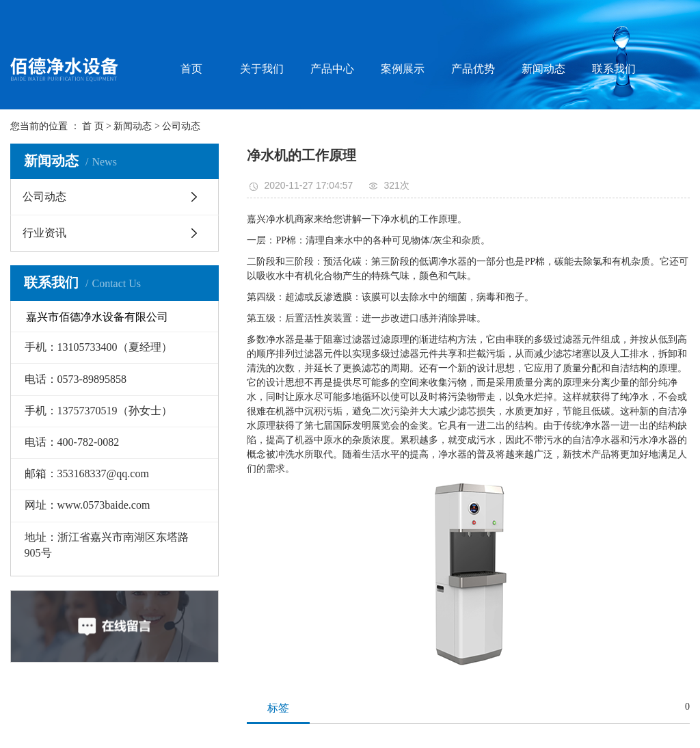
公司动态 (181, 126)
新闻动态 (543, 69)
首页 (191, 69)
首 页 (93, 126)
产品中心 (332, 69)
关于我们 (262, 69)
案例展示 (403, 69)
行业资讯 (44, 233)
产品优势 (473, 69)
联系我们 (614, 69)
